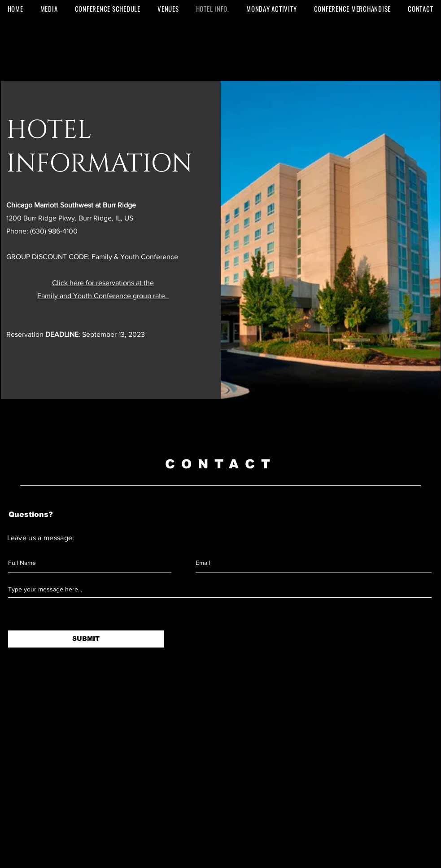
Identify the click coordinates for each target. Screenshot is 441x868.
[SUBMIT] (86, 639)
